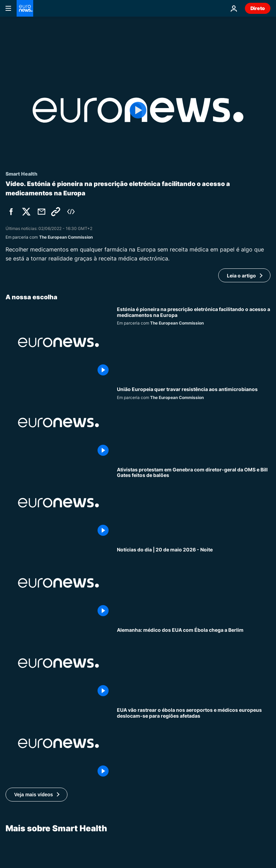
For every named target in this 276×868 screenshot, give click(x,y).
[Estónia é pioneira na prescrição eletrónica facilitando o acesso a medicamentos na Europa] (194, 342)
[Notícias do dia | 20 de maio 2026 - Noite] (194, 583)
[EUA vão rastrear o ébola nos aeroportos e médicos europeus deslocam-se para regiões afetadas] (194, 743)
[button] (36, 795)
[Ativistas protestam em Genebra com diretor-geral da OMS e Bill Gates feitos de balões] (194, 503)
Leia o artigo (241, 276)
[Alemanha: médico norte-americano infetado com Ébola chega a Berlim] (194, 663)
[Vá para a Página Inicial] (25, 8)
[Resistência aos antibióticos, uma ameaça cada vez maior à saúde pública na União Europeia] (194, 422)
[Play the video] (138, 110)
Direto (258, 8)
